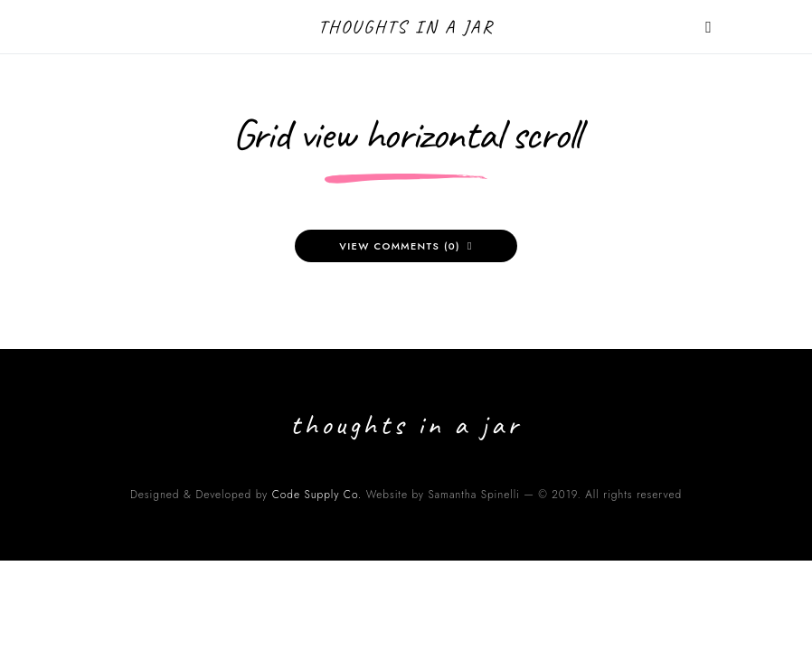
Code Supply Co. (317, 495)
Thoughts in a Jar (406, 27)
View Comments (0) (400, 246)
